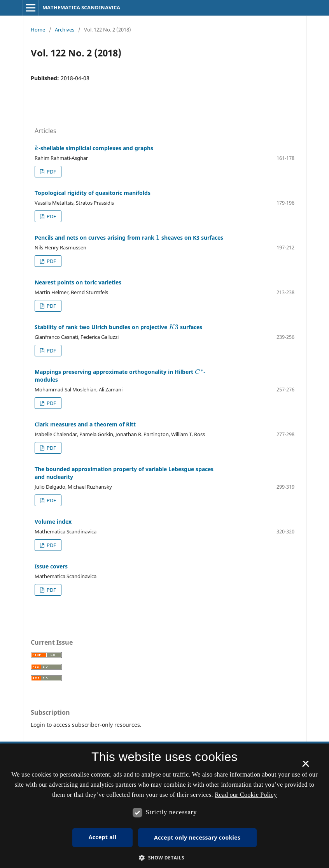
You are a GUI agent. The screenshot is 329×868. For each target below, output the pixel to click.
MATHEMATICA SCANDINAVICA (81, 7)
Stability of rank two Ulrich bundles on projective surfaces (118, 327)
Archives (65, 30)
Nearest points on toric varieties (78, 282)
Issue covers (51, 566)
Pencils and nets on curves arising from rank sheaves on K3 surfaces (129, 238)
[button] (164, 858)
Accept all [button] (103, 837)
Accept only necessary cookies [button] (197, 837)
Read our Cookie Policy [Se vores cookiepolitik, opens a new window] (246, 795)
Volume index (53, 522)
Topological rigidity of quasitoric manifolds (93, 193)
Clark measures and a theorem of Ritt (85, 424)
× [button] (305, 766)
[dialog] (164, 806)
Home (38, 30)
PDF (51, 172)
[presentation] (37, 148)
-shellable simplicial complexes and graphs (94, 148)
